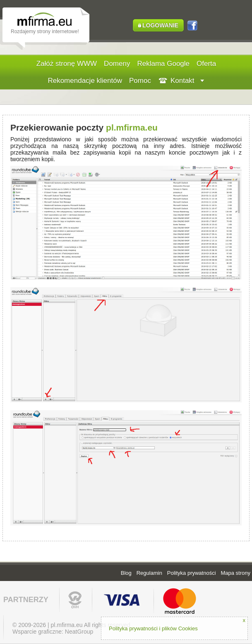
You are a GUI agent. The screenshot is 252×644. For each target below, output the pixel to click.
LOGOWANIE (160, 25)
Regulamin (149, 573)
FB (192, 27)
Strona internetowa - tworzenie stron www (50, 21)
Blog (126, 573)
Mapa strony (235, 573)
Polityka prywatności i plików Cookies (153, 628)
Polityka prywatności (192, 573)
